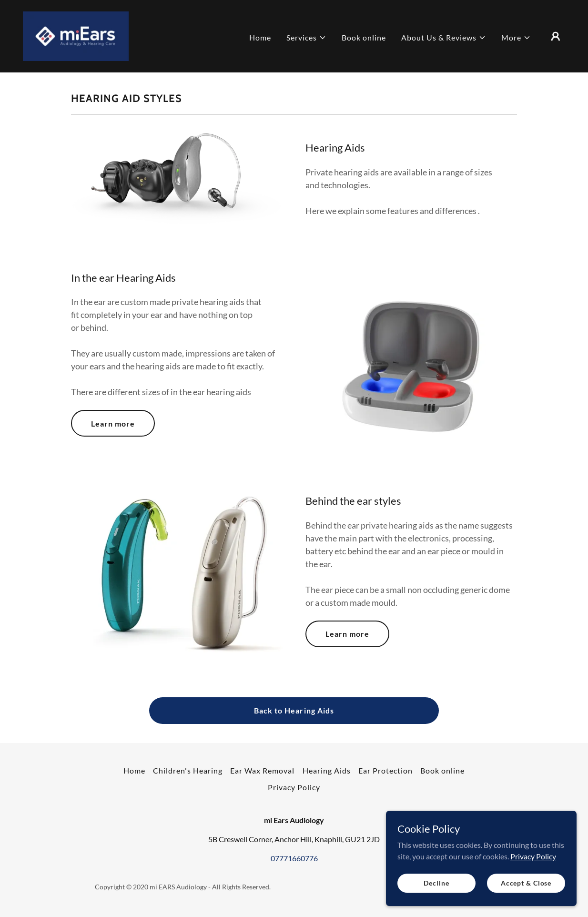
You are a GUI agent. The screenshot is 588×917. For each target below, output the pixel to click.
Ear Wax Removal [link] (262, 770)
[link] (76, 35)
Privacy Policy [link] (294, 787)
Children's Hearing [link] (188, 770)
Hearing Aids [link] (327, 770)
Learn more (113, 423)
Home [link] (260, 37)
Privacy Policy (533, 900)
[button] (306, 38)
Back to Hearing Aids (294, 710)
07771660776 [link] (294, 858)
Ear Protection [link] (385, 770)
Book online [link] (364, 37)
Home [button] (134, 770)
